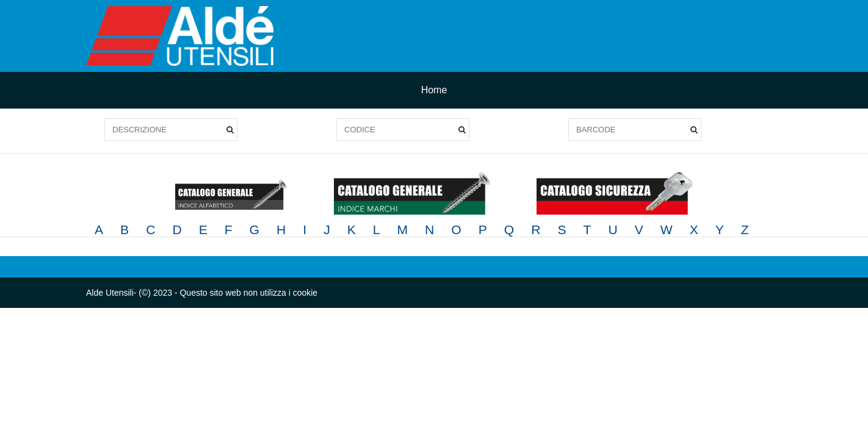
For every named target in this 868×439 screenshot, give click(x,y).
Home (434, 90)
